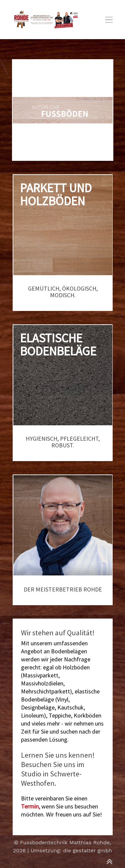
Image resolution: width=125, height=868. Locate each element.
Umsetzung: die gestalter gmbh (71, 850)
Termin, (30, 806)
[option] (63, 110)
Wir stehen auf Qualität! (58, 633)
